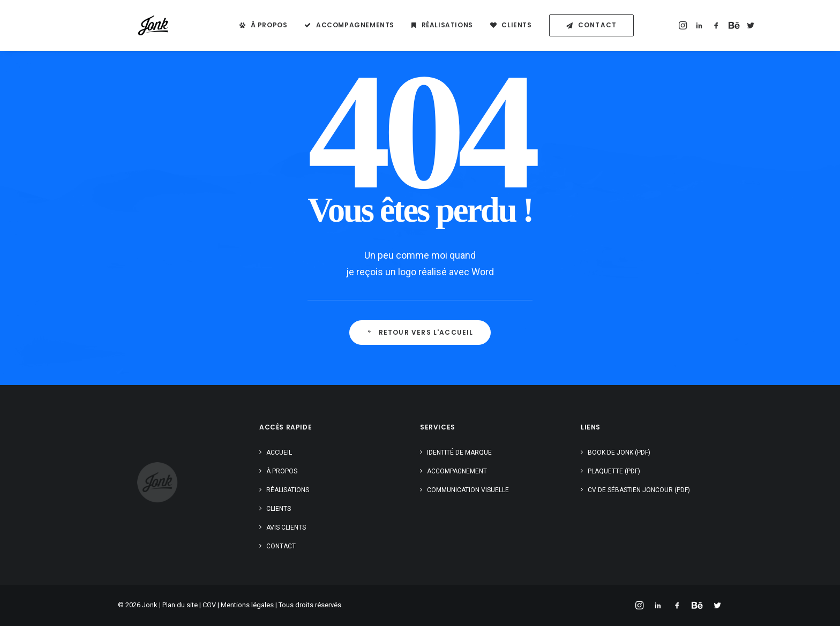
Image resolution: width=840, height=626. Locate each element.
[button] (684, 25)
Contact (281, 546)
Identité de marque (459, 452)
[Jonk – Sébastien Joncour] (134, 25)
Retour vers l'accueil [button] (420, 332)
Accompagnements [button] (355, 25)
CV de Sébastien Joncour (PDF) (639, 490)
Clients (516, 25)
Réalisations (447, 25)
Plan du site (180, 605)
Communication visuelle (468, 490)
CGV (209, 605)
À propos (269, 25)
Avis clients (286, 527)
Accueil (279, 452)
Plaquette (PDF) (614, 471)
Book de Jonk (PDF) (619, 452)
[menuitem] (263, 25)
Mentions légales (247, 605)
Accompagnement (457, 471)
